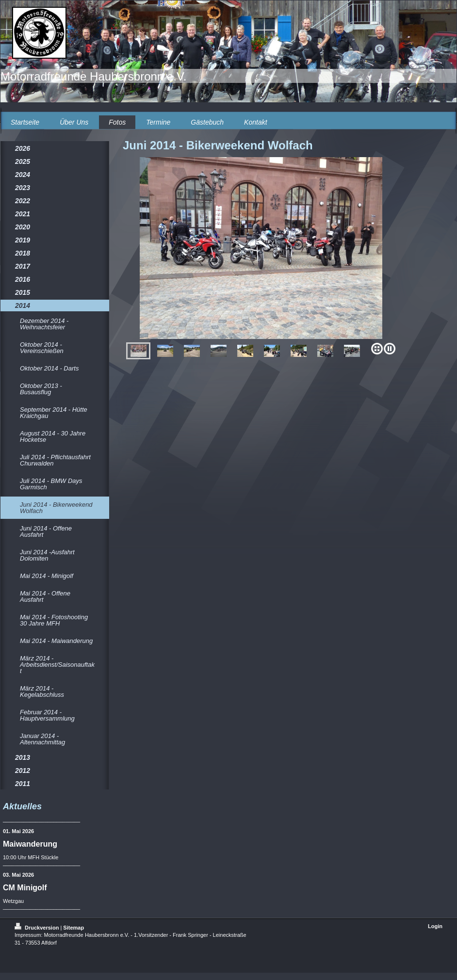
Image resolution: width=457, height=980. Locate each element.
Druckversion (37, 928)
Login (435, 926)
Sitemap (73, 928)
